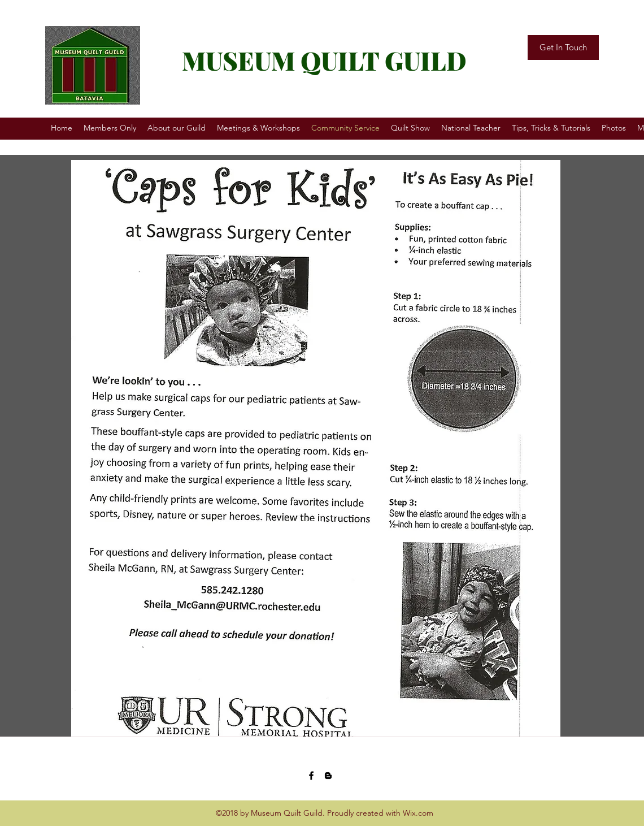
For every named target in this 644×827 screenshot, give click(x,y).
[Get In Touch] (563, 47)
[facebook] (311, 776)
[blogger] (328, 776)
